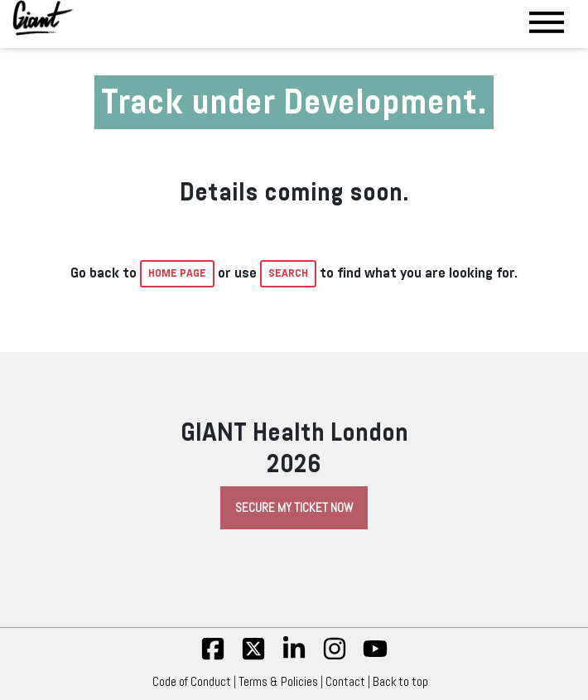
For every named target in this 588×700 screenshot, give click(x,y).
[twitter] (253, 657)
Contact (345, 682)
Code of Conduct (192, 682)
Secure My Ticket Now (294, 508)
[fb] (213, 657)
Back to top (405, 682)
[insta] (335, 657)
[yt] (375, 657)
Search (288, 273)
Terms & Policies (278, 682)
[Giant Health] (43, 18)
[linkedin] (294, 657)
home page (177, 273)
